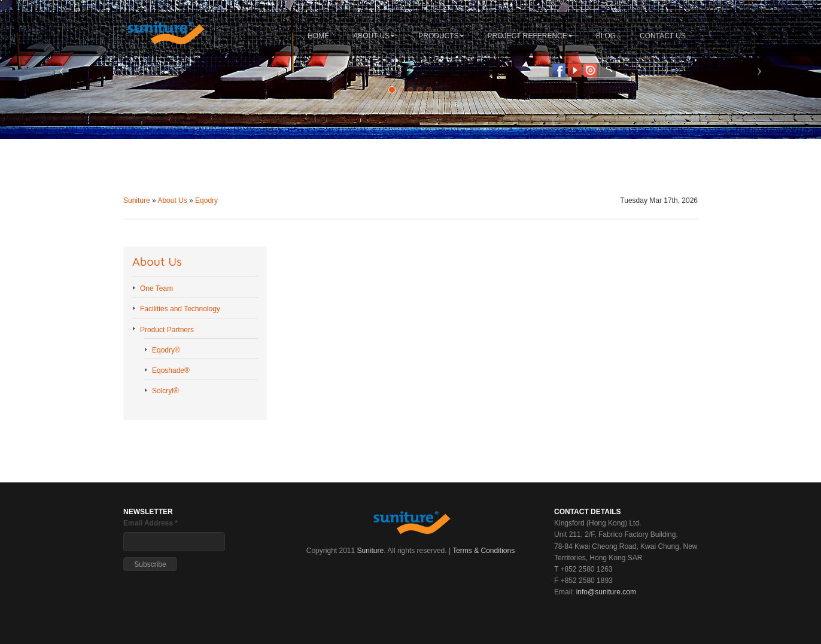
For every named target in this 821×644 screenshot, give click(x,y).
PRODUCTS (441, 36)
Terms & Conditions (484, 551)
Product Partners (167, 330)
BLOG (606, 36)
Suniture (137, 201)
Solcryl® (165, 391)
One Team (156, 288)
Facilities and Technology (180, 309)
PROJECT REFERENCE (530, 36)
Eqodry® (166, 350)
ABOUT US (374, 36)
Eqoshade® (171, 370)
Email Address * (150, 523)
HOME (318, 36)
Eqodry (206, 201)
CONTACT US (663, 36)
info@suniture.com (606, 592)
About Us (172, 201)
